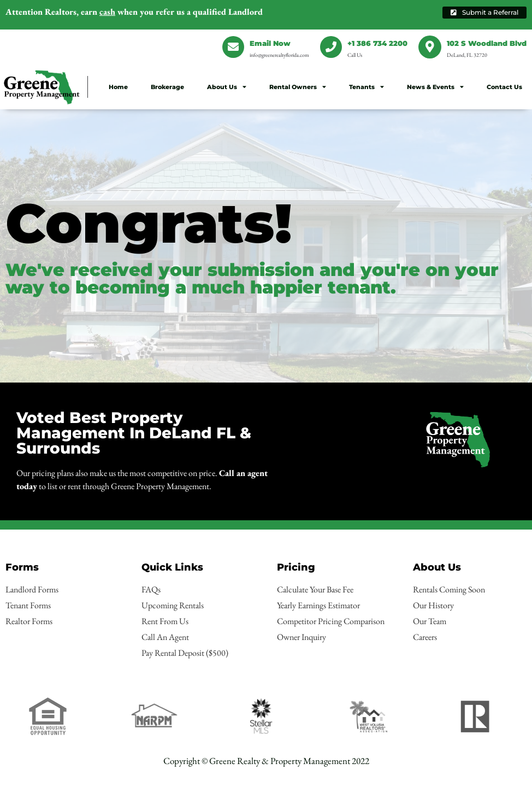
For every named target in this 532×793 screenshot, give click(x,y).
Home (118, 87)
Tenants (367, 87)
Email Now (270, 43)
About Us (227, 87)
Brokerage (167, 87)
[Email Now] (233, 47)
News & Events (435, 87)
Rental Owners (298, 87)
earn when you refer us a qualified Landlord (134, 12)
